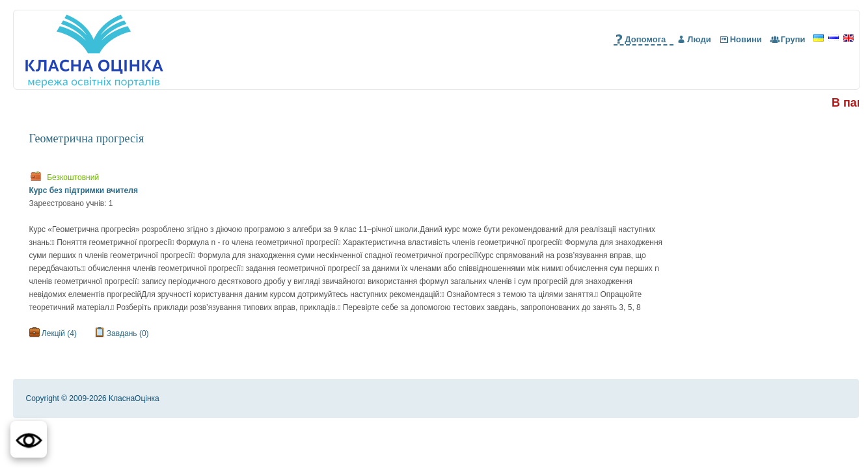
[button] (29, 439)
